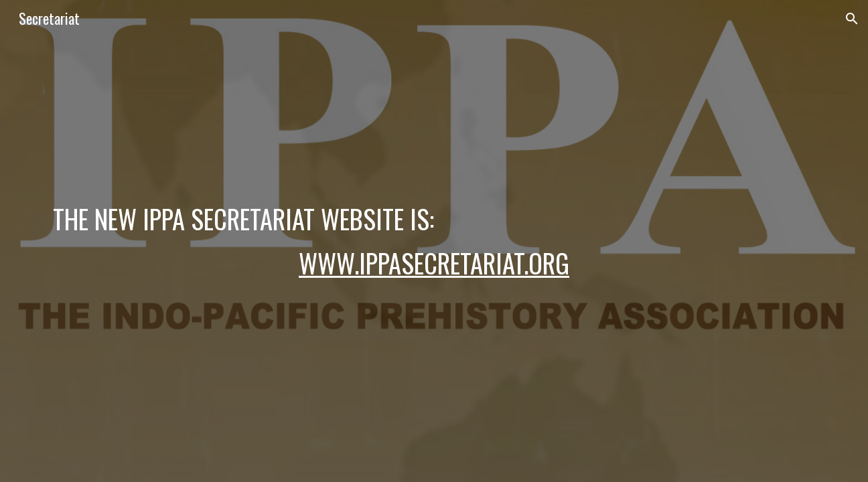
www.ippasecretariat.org (434, 263)
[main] (434, 241)
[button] (852, 19)
